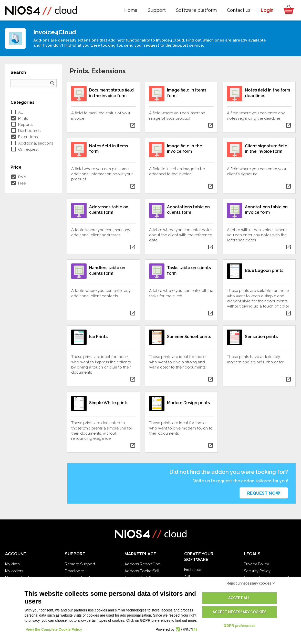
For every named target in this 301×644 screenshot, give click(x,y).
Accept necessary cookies (240, 612)
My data (12, 564)
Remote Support (80, 564)
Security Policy (257, 571)
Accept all (239, 598)
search (53, 83)
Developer (74, 571)
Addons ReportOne (142, 564)
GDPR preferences (240, 626)
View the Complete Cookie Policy (54, 629)
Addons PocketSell (142, 571)
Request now (264, 493)
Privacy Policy (256, 564)
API (187, 577)
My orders (14, 571)
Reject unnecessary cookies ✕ (251, 583)
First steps (193, 570)
